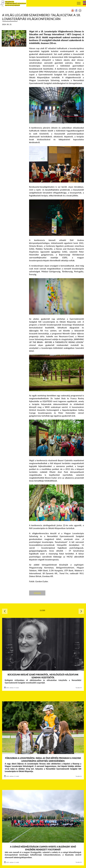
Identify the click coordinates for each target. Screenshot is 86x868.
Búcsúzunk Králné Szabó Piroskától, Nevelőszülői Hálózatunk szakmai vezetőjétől (43, 676)
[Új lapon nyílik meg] (76, 12)
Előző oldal (5, 611)
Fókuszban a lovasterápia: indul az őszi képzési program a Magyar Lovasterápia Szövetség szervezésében (43, 760)
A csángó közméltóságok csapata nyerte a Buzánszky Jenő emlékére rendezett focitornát (43, 848)
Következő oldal (81, 611)
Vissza (37, 593)
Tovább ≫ (79, 688)
